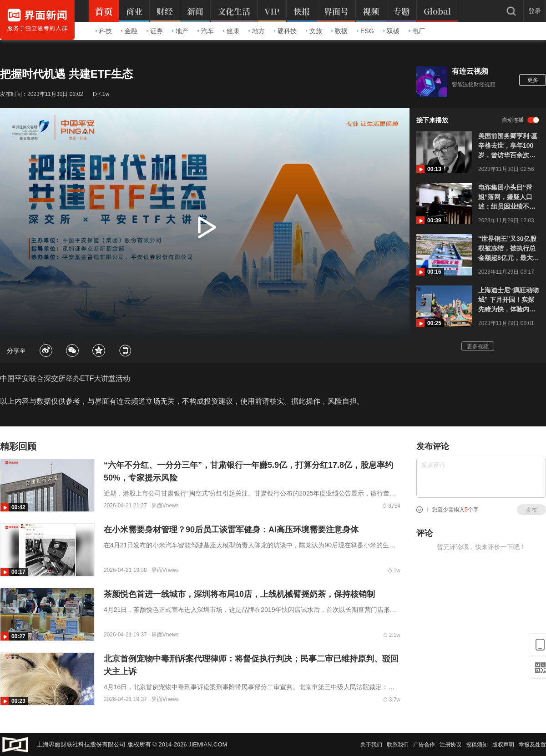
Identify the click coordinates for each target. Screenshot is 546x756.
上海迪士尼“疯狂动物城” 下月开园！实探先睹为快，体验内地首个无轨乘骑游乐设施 (508, 300)
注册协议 (450, 745)
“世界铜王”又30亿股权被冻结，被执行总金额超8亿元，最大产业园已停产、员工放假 (509, 249)
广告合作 (424, 745)
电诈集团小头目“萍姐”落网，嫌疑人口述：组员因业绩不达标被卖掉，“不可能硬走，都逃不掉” (508, 198)
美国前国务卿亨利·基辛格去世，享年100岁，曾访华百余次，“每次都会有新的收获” (508, 146)
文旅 (314, 31)
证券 (155, 31)
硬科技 (285, 31)
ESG (365, 31)
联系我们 (398, 745)
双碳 (391, 31)
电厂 (417, 31)
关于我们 (371, 745)
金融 (129, 31)
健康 (231, 31)
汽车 (206, 31)
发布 (531, 510)
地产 (180, 31)
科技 (104, 31)
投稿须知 (477, 745)
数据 (339, 31)
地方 (257, 31)
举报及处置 (532, 745)
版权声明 (503, 745)
